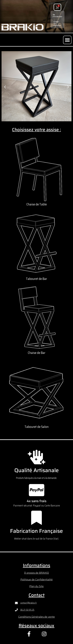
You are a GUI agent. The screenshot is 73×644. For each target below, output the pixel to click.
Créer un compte (57, 22)
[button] (67, 40)
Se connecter (57, 14)
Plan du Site (36, 586)
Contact (37, 595)
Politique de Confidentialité (37, 580)
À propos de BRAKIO (36, 573)
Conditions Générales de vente (37, 617)
